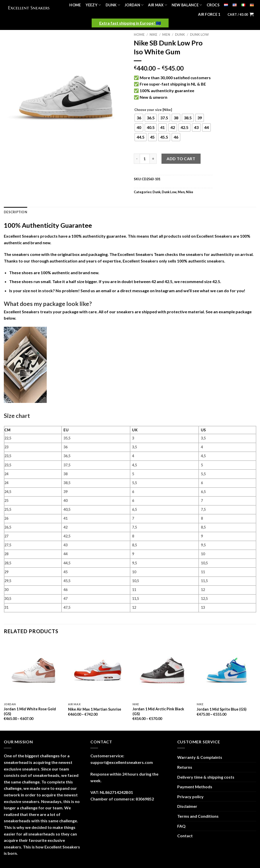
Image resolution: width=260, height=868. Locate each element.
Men (166, 35)
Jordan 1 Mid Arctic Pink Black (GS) (158, 711)
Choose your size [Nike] (153, 110)
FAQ (181, 826)
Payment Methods (195, 787)
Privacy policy (190, 797)
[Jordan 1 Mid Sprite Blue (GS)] (226, 670)
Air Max (158, 5)
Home (75, 5)
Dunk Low (199, 35)
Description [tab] (15, 212)
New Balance (187, 5)
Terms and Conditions (198, 816)
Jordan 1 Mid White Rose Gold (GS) (30, 711)
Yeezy (93, 5)
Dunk (113, 5)
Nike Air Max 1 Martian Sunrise (95, 709)
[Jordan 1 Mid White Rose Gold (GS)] (34, 670)
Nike (153, 35)
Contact (185, 836)
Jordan (134, 5)
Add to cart (181, 159)
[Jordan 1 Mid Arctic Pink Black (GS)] (162, 670)
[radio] (139, 118)
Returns (185, 767)
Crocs (213, 5)
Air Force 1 (209, 14)
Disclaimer (187, 806)
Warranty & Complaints (200, 757)
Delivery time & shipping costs (206, 777)
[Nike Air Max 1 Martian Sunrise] (98, 670)
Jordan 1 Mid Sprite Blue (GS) (222, 709)
